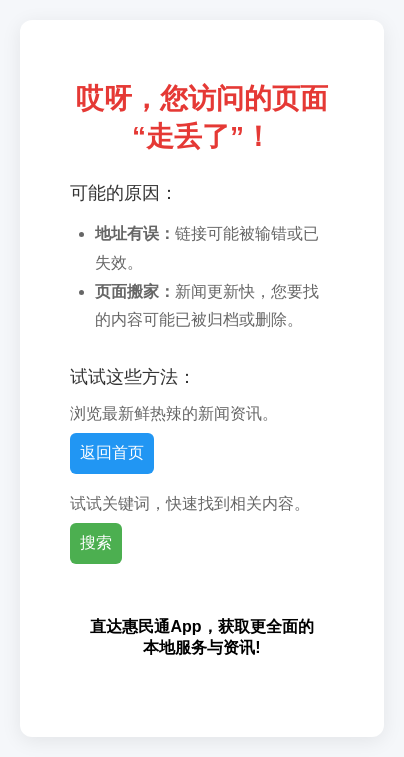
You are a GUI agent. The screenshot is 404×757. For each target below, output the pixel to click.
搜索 (96, 542)
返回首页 (112, 452)
